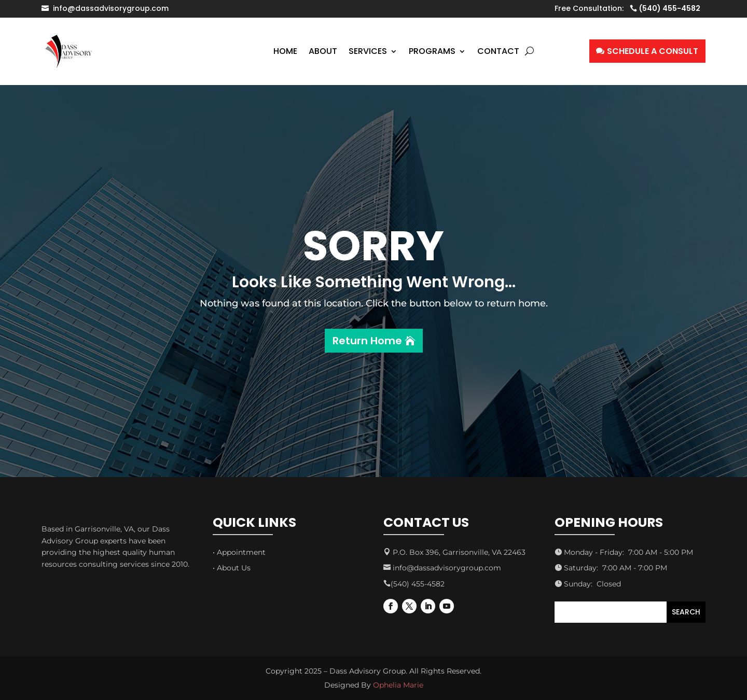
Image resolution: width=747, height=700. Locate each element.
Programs (432, 51)
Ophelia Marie (398, 685)
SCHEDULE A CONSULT (653, 51)
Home (285, 51)
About (323, 51)
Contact (498, 51)
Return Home (367, 341)
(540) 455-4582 (670, 8)
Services (368, 51)
